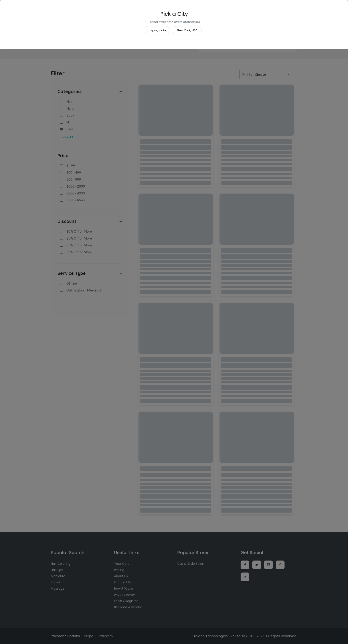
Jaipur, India (157, 30)
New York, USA (187, 30)
